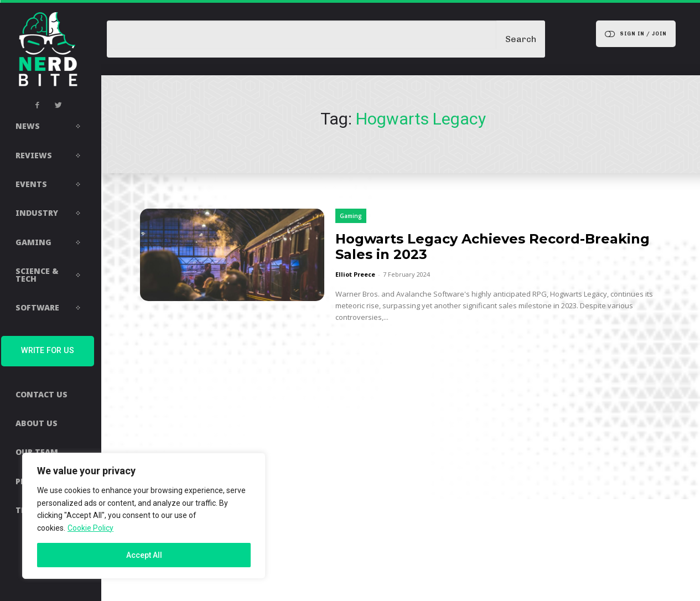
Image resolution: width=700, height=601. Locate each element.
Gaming (351, 216)
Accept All (144, 555)
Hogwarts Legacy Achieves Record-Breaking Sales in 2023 (492, 247)
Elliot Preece (355, 274)
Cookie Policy (90, 528)
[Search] (521, 39)
